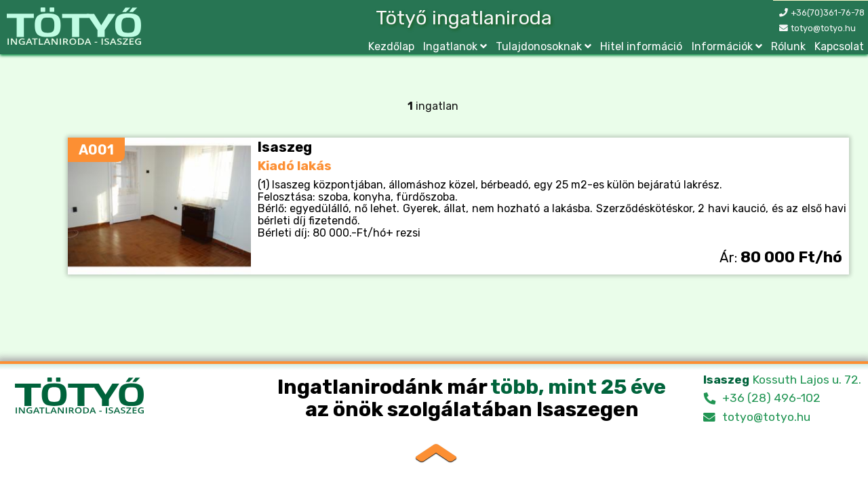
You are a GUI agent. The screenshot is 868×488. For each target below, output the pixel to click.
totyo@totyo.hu (823, 28)
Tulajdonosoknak (539, 46)
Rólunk (788, 46)
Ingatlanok (450, 46)
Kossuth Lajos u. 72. (782, 380)
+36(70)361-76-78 (828, 13)
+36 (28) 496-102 (771, 398)
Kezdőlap (391, 46)
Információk (722, 46)
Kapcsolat (839, 46)
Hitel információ (641, 46)
